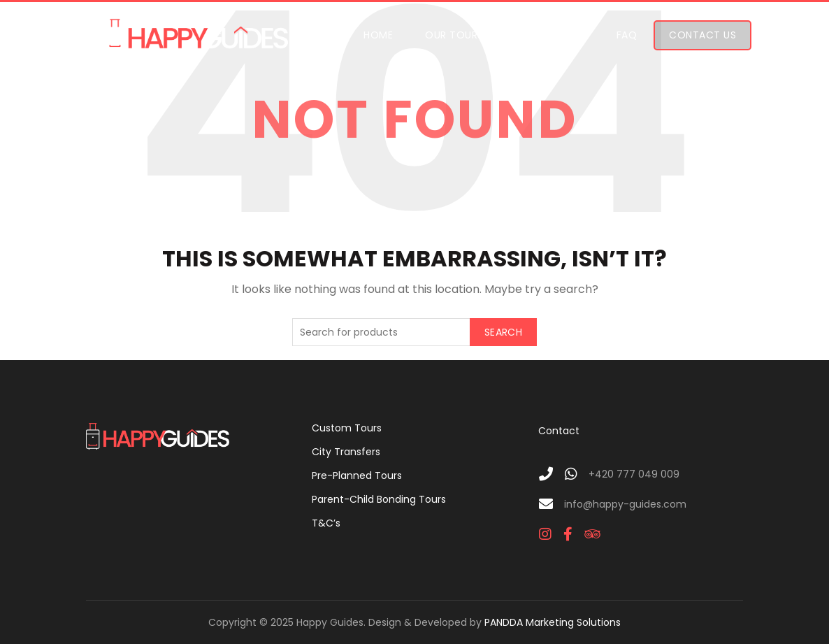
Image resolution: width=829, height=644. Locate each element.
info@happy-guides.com (625, 504)
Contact (559, 431)
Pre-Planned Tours (357, 475)
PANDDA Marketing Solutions (553, 622)
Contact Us (702, 35)
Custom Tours (347, 428)
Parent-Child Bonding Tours (379, 499)
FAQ (627, 35)
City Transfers (346, 452)
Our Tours (454, 35)
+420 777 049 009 (634, 474)
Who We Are (552, 35)
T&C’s (326, 523)
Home (378, 35)
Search (503, 332)
